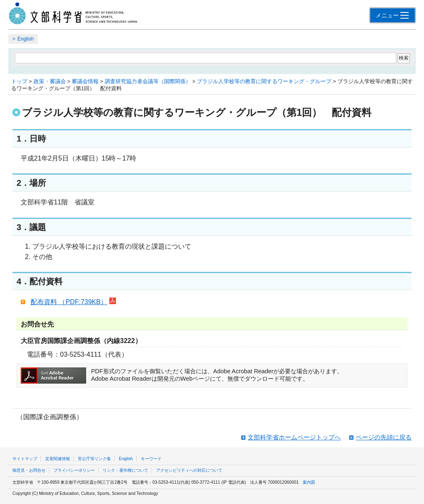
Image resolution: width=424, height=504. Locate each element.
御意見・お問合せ (29, 470)
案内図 (309, 482)
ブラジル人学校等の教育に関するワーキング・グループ (264, 81)
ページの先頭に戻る (384, 437)
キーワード (151, 459)
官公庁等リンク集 (94, 459)
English (25, 39)
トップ (19, 81)
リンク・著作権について (125, 470)
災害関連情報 (58, 459)
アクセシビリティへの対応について (189, 470)
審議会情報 (85, 81)
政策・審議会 (50, 81)
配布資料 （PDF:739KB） (73, 302)
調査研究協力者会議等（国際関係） (148, 81)
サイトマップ (25, 459)
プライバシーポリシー (74, 470)
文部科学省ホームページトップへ (294, 437)
